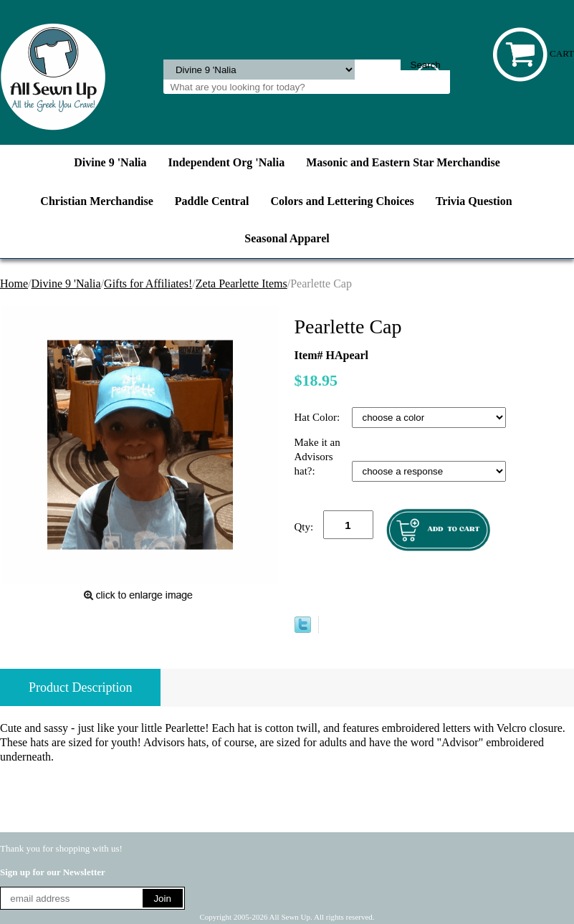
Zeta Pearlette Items (241, 284)
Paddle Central (212, 201)
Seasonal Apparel (287, 238)
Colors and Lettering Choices (342, 201)
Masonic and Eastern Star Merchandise (403, 162)
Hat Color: (319, 417)
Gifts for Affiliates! (148, 284)
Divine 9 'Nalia (110, 162)
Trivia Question (474, 201)
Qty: (304, 527)
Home (14, 284)
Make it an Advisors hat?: (317, 457)
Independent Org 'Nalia (227, 162)
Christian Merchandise (96, 201)
